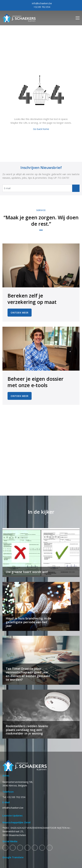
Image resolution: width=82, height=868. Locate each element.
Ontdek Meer (20, 313)
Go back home (41, 129)
